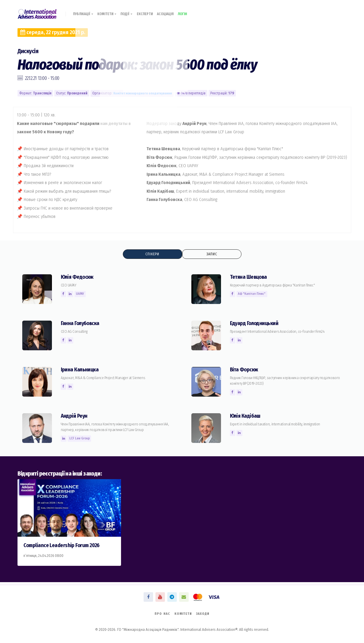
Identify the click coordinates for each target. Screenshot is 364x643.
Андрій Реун (75, 417)
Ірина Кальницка (81, 370)
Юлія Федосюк (79, 278)
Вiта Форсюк (245, 370)
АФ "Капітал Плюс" (253, 294)
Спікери (152, 254)
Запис (212, 254)
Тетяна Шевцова (250, 278)
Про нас (160, 613)
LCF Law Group (81, 439)
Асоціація (175, 11)
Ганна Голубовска (82, 324)
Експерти (152, 11)
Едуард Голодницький (256, 324)
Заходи (205, 613)
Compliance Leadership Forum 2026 (65, 546)
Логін (194, 11)
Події (132, 11)
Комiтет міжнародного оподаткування (145, 93)
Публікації (85, 11)
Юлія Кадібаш (246, 417)
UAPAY (82, 294)
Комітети (111, 11)
